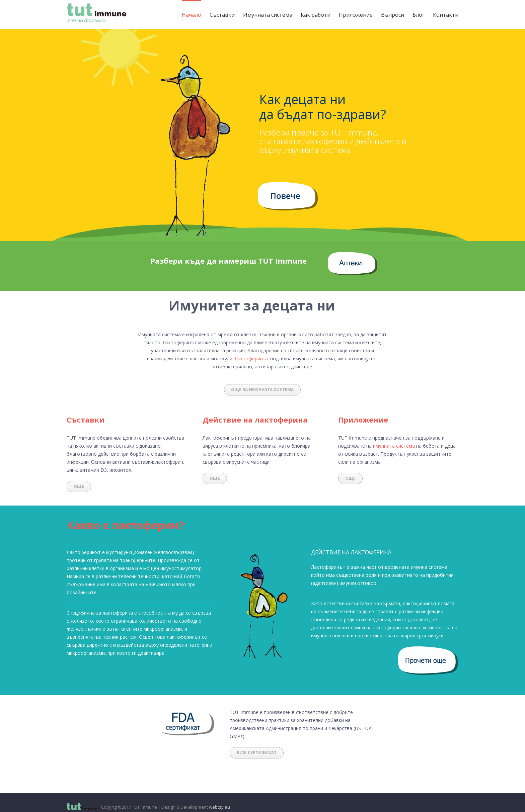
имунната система (394, 446)
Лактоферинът (252, 358)
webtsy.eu (219, 807)
